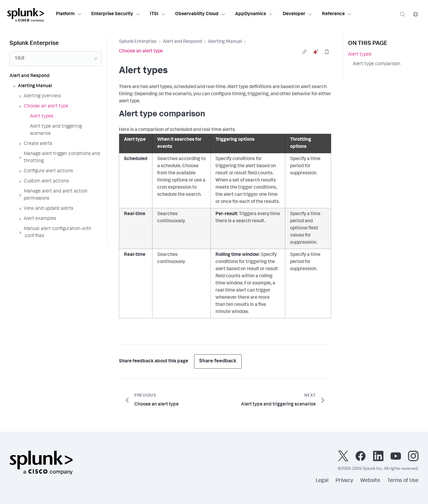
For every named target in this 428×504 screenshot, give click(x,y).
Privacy (344, 481)
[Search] (402, 14)
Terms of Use (403, 481)
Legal (322, 481)
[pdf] (327, 52)
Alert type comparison (377, 64)
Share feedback (218, 361)
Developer (298, 14)
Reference (337, 14)
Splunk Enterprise (138, 42)
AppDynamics (254, 14)
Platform (69, 14)
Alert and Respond (182, 42)
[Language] (416, 14)
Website (370, 481)
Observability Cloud (200, 14)
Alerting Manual (225, 42)
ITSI (158, 14)
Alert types (360, 55)
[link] (304, 52)
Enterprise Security (116, 14)
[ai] (316, 52)
